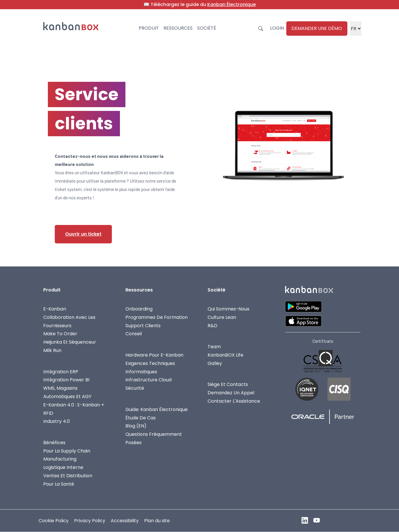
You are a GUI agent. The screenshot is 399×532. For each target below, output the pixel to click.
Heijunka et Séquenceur (70, 342)
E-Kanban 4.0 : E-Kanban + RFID (74, 409)
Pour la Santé (59, 484)
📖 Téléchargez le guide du (200, 5)
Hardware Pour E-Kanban (154, 355)
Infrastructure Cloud (148, 380)
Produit (149, 28)
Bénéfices (54, 443)
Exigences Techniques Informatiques (150, 368)
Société (207, 28)
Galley (215, 363)
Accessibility (125, 521)
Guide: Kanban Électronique (157, 409)
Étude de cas (141, 418)
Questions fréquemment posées (154, 438)
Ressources (178, 28)
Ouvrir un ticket (83, 234)
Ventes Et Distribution (68, 476)
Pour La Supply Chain (67, 451)
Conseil (134, 334)
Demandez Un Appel (231, 393)
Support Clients (143, 326)
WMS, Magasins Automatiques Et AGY (67, 392)
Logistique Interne (63, 467)
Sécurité (135, 388)
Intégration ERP (61, 372)
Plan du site (157, 521)
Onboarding (139, 309)
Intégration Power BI (66, 380)
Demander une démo (317, 28)
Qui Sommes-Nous (228, 309)
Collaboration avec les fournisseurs (69, 321)
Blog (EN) (136, 426)
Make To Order (60, 334)
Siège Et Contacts (228, 384)
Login (277, 28)
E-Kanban (55, 309)
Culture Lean (222, 317)
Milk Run (52, 350)
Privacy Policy (90, 521)
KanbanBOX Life (225, 355)
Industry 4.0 (57, 421)
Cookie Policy (54, 521)
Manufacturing (60, 459)
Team (214, 347)
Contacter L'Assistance (234, 401)
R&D (212, 326)
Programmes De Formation (157, 317)
